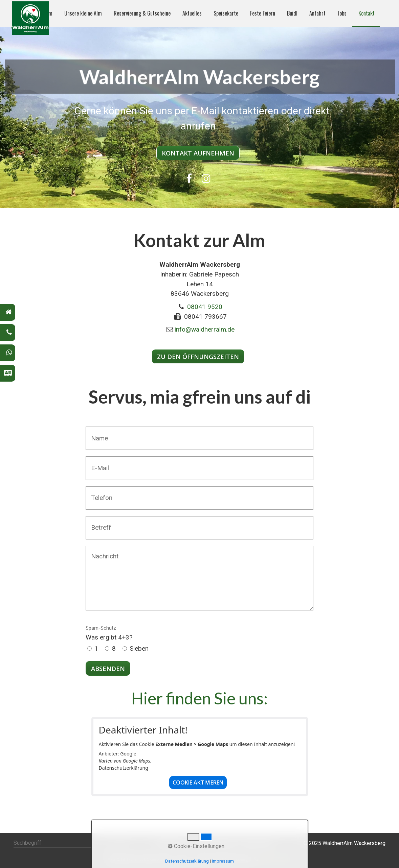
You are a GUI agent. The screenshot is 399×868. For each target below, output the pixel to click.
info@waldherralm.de (205, 329)
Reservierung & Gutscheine (142, 13)
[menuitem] (83, 14)
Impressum (225, 843)
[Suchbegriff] (69, 843)
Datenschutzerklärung (124, 768)
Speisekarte (226, 13)
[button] (198, 153)
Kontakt (367, 13)
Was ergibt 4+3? (109, 633)
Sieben (139, 648)
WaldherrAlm (170, 843)
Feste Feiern (263, 13)
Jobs (342, 13)
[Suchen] (121, 843)
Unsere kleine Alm (83, 13)
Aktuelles (192, 13)
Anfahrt (317, 13)
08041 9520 (205, 307)
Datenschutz (258, 843)
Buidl (292, 13)
